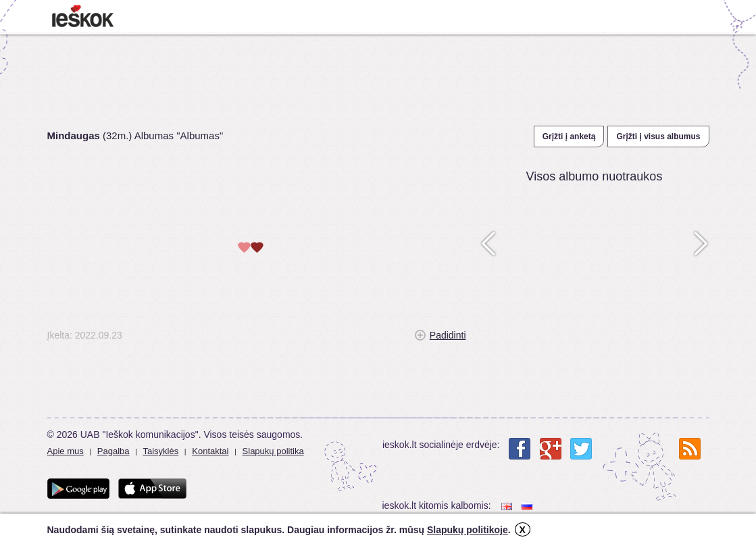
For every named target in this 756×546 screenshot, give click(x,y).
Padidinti (448, 335)
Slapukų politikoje (468, 530)
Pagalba (114, 451)
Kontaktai (210, 451)
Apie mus (66, 451)
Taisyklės (160, 451)
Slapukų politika (273, 451)
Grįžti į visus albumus (658, 136)
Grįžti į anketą (569, 136)
